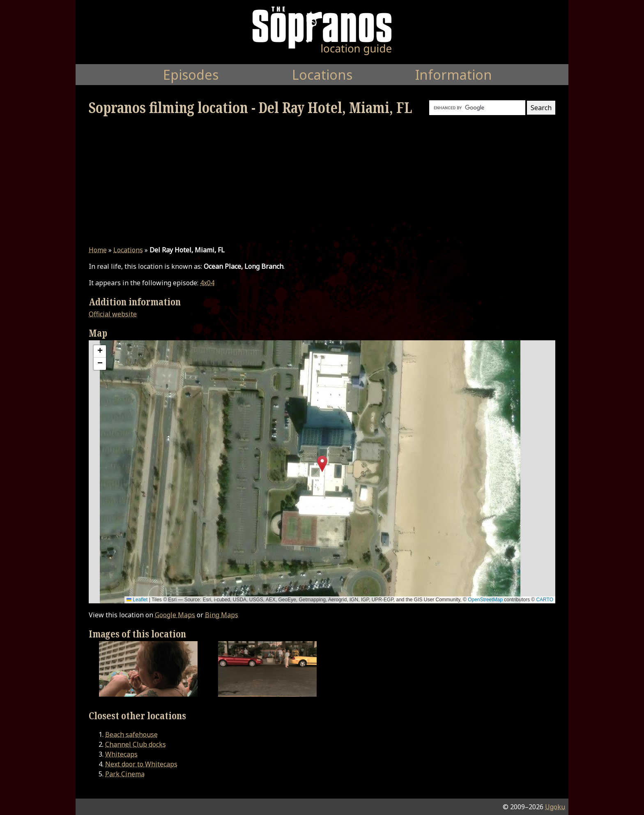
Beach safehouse (131, 734)
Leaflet (137, 600)
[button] (322, 464)
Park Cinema (125, 774)
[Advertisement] (322, 181)
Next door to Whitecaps (141, 764)
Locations (128, 250)
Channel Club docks (136, 744)
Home (98, 250)
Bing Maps (222, 615)
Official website (113, 314)
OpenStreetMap (485, 600)
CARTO (545, 600)
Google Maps (175, 615)
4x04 (207, 283)
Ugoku (555, 807)
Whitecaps (121, 754)
